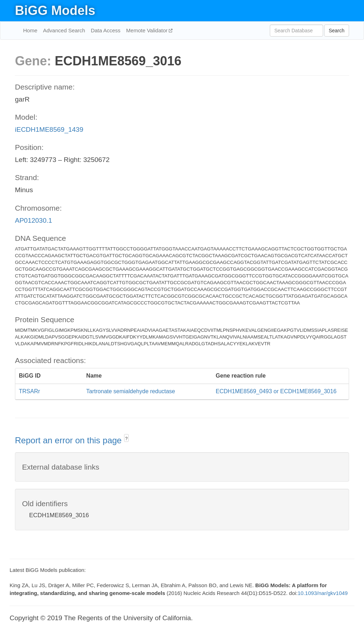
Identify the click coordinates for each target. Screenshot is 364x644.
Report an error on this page (69, 440)
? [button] (126, 439)
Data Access (105, 30)
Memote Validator (148, 30)
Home (30, 30)
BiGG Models (55, 10)
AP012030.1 (34, 220)
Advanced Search (64, 30)
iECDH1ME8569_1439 (49, 129)
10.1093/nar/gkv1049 (323, 593)
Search (337, 31)
